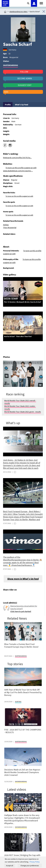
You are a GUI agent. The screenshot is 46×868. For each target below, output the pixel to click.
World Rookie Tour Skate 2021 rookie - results (20, 407)
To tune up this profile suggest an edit (21, 168)
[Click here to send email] (16, 595)
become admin (25, 78)
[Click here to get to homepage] (5, 12)
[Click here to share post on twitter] (11, 595)
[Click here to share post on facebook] (6, 595)
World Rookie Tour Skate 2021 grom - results (23, 412)
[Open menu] (41, 3)
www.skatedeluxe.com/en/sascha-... (18, 171)
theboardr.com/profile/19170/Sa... (17, 158)
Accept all (10, 866)
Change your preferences (30, 866)
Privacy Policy (35, 862)
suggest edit (25, 85)
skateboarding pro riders (18, 12)
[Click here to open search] (28, 3)
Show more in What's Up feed (23, 579)
